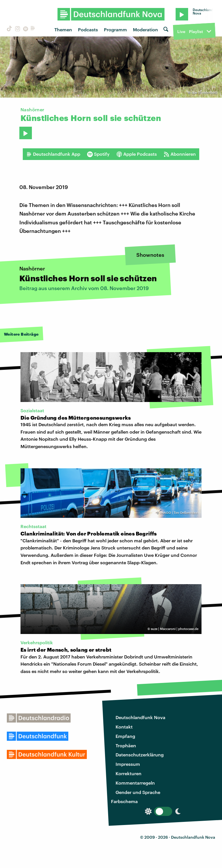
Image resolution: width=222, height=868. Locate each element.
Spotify (98, 154)
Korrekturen (129, 773)
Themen (63, 29)
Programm (115, 29)
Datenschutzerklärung (140, 755)
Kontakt (124, 727)
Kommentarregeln (135, 783)
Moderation (145, 29)
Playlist (196, 31)
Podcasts (88, 29)
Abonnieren (180, 154)
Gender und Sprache (138, 792)
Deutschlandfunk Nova (140, 717)
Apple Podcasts (137, 154)
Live (181, 31)
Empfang (125, 736)
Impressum (128, 764)
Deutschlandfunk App (53, 154)
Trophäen (126, 745)
